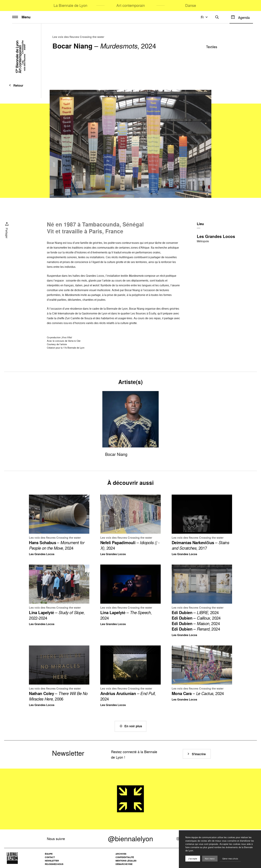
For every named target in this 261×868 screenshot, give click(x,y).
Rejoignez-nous (54, 864)
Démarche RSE (124, 864)
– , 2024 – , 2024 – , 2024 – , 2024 (196, 621)
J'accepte (193, 859)
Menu (21, 17)
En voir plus (130, 726)
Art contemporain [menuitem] (131, 5)
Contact (50, 857)
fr (205, 17)
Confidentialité (125, 857)
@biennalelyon (130, 839)
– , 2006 (58, 696)
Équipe (49, 854)
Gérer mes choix (230, 859)
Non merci (210, 859)
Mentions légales (126, 861)
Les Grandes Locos (216, 236)
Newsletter (52, 861)
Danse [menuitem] (191, 5)
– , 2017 (200, 545)
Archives (121, 854)
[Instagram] (178, 839)
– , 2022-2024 (57, 615)
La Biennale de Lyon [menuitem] (70, 5)
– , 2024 (57, 545)
